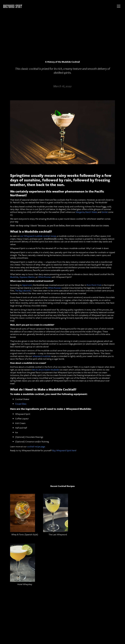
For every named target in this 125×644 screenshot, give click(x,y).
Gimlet (104, 212)
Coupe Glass (21, 404)
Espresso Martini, (28, 277)
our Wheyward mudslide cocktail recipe (38, 236)
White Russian (44, 277)
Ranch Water (91, 212)
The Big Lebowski (23, 290)
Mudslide (14, 277)
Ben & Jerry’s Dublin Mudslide (46, 370)
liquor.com (27, 285)
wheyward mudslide (41, 356)
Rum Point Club (94, 285)
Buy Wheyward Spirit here (64, 450)
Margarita (80, 212)
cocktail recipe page (36, 446)
